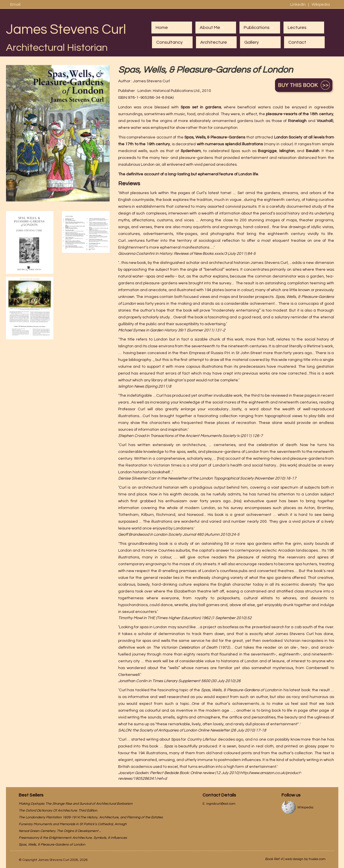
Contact (297, 42)
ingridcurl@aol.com (221, 804)
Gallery (253, 42)
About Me (212, 28)
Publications (258, 28)
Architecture (215, 42)
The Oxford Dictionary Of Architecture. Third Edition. (58, 811)
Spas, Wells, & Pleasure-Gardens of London (52, 845)
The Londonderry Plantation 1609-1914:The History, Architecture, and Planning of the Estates (91, 817)
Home (162, 28)
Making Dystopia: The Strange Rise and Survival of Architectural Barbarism (76, 804)
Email (15, 5)
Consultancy (171, 42)
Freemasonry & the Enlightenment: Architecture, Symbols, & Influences (73, 838)
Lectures (299, 28)
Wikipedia (321, 5)
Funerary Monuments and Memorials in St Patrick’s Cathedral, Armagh (73, 824)
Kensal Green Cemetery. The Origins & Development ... (60, 831)
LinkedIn (298, 5)
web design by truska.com (305, 859)
